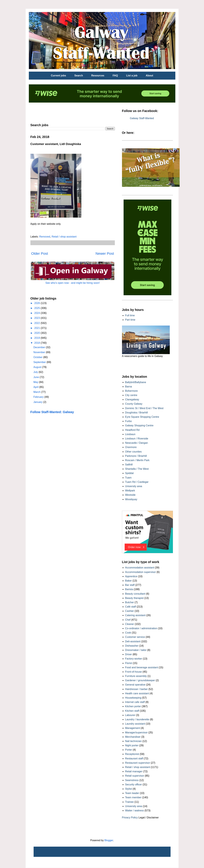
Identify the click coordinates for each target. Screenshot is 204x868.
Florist (129, 663)
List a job (132, 76)
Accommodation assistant (140, 568)
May (36, 382)
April (36, 387)
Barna (129, 387)
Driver (129, 654)
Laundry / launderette (137, 719)
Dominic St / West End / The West (144, 408)
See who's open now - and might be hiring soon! (73, 283)
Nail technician (133, 741)
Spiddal (129, 473)
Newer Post (105, 254)
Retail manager (134, 771)
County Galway (134, 404)
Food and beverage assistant (142, 667)
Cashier (130, 611)
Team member (133, 797)
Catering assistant (135, 615)
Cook (128, 633)
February (39, 397)
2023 (37, 318)
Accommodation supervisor (141, 572)
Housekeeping (133, 698)
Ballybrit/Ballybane (136, 382)
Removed (45, 237)
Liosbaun (130, 434)
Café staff (131, 607)
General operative (135, 685)
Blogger (109, 840)
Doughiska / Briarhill (136, 413)
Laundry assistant (135, 724)
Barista (129, 589)
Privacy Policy (130, 818)
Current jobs (59, 76)
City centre (131, 395)
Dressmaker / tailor (136, 650)
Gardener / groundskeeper (140, 680)
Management (133, 728)
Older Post (40, 254)
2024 (37, 313)
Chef (128, 620)
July (36, 372)
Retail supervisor (135, 776)
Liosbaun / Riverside (137, 439)
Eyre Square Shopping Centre (142, 417)
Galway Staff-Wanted (142, 118)
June (37, 377)
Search (79, 76)
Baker (129, 581)
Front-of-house (134, 672)
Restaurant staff (134, 759)
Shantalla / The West (137, 469)
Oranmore (131, 447)
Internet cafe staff (135, 702)
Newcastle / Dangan (137, 443)
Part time (130, 320)
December (40, 347)
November (40, 352)
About (149, 76)
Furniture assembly (136, 676)
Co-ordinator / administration (141, 628)
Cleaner (130, 624)
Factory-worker (134, 659)
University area (134, 486)
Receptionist (132, 754)
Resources (98, 76)
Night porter (132, 745)
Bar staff (130, 585)
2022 (37, 323)
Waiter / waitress (135, 811)
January (38, 402)
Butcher (130, 602)
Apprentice (131, 576)
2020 (37, 333)
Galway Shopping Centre (139, 425)
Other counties (133, 452)
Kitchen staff (132, 711)
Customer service (135, 637)
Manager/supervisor (136, 733)
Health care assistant (137, 693)
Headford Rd (132, 430)
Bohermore (131, 391)
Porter (129, 750)
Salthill (129, 465)
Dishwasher (132, 646)
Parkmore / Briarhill (136, 456)
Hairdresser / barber (136, 689)
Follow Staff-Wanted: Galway (52, 412)
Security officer (134, 785)
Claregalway (132, 399)
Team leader (132, 793)
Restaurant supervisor (138, 763)
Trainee (129, 802)
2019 (37, 338)
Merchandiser (133, 737)
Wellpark (130, 491)
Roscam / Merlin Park (137, 460)
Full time (130, 315)
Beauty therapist (134, 598)
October (38, 357)
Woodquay (131, 499)
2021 (37, 328)
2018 (37, 343)
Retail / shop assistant (64, 237)
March (37, 392)
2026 (37, 303)
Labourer (130, 715)
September (40, 362)
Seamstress (132, 780)
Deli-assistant (133, 641)
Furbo (129, 421)
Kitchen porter (133, 706)
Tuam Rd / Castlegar (137, 482)
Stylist (129, 789)
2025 (37, 308)
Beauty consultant (135, 594)
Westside (130, 495)
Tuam (128, 478)
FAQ (115, 76)
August (38, 367)
